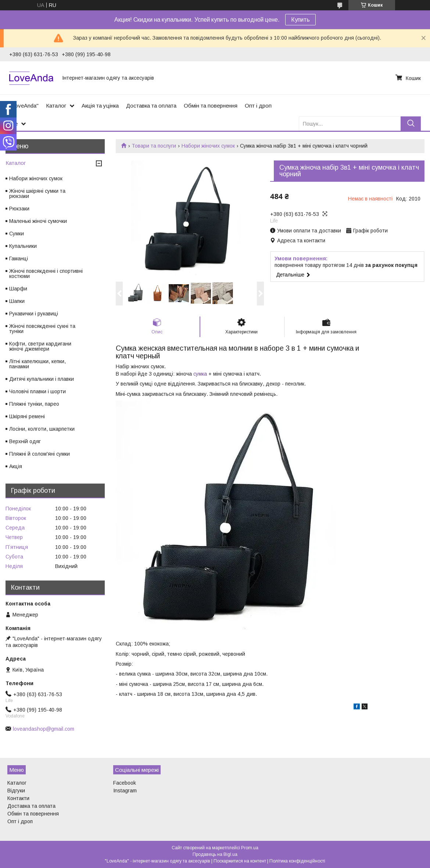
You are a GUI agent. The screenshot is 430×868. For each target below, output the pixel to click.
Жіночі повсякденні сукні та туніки (42, 329)
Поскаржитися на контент (240, 861)
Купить (300, 20)
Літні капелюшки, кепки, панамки (37, 364)
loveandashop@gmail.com (44, 729)
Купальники (23, 246)
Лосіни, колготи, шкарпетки (42, 429)
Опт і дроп (258, 106)
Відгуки (16, 791)
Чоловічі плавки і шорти (37, 391)
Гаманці (19, 258)
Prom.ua (250, 848)
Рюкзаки (19, 209)
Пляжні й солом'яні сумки (40, 454)
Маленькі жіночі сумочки (38, 221)
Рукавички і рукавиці (34, 314)
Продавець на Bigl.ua (215, 854)
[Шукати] (411, 124)
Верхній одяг (25, 441)
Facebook (125, 783)
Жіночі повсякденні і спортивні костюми (46, 274)
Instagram (125, 791)
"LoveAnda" (24, 106)
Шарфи (18, 289)
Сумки (17, 234)
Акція (16, 466)
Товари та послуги (154, 146)
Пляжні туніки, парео (34, 404)
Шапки (17, 301)
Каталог (56, 106)
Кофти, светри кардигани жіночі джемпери (40, 346)
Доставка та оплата (151, 106)
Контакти (18, 798)
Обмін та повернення (211, 106)
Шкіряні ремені (27, 416)
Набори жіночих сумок (208, 146)
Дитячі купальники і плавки (42, 379)
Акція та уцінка (100, 106)
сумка (200, 374)
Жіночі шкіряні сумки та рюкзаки (37, 194)
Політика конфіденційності (297, 861)
